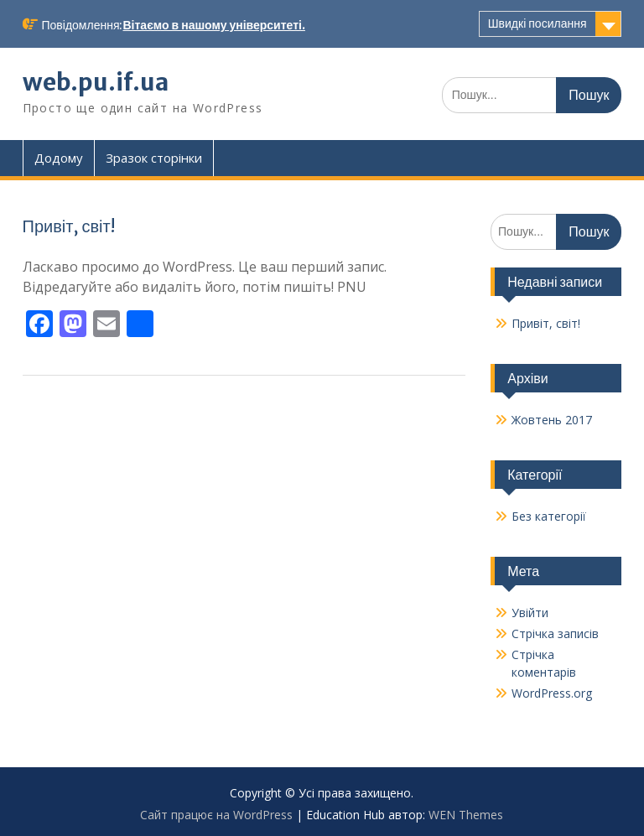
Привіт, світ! (69, 226)
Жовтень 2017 (552, 420)
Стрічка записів (555, 633)
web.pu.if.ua (96, 82)
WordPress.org (552, 693)
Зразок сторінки (154, 158)
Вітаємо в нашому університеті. (214, 25)
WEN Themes (466, 815)
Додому (59, 158)
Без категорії (549, 516)
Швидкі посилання (538, 23)
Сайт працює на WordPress (216, 815)
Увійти (530, 613)
